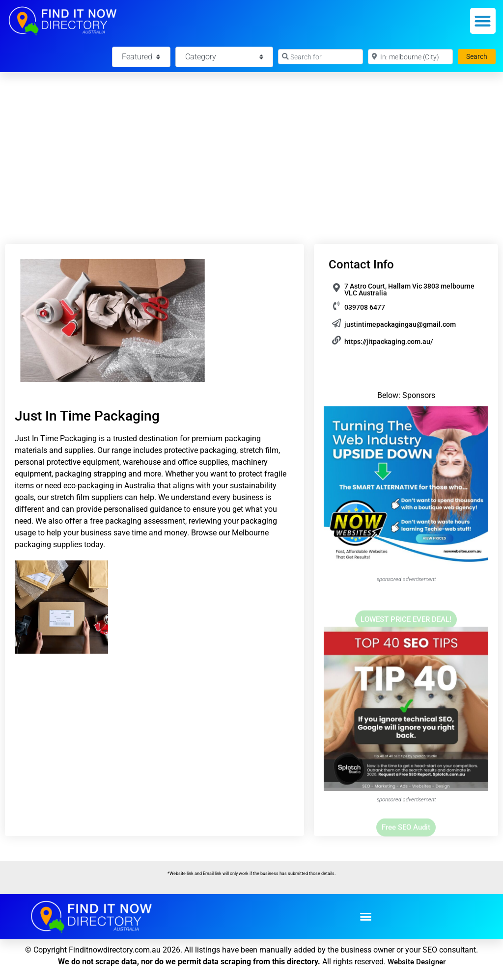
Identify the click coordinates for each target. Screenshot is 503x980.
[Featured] (141, 57)
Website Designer (417, 962)
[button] (483, 21)
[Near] (410, 57)
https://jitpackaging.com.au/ (389, 342)
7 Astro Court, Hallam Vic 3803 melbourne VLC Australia (409, 290)
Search (481, 56)
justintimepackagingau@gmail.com (400, 324)
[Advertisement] (251, 146)
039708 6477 (365, 307)
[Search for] (321, 57)
